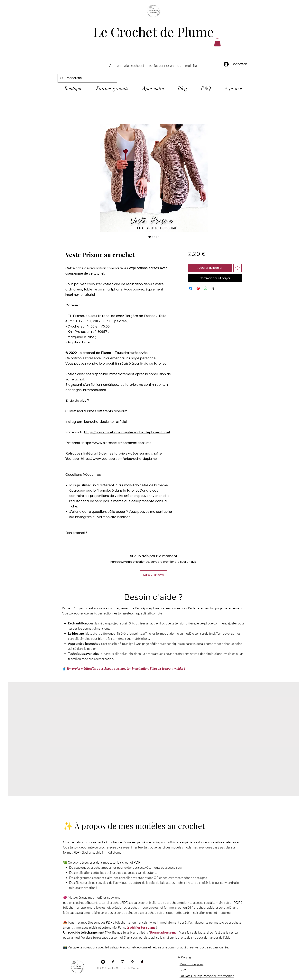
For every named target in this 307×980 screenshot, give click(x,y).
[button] (217, 42)
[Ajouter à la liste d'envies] (237, 268)
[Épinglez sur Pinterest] (198, 288)
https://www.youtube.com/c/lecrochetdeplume (119, 459)
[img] (153, 20)
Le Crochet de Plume (153, 32)
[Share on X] (213, 288)
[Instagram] (123, 962)
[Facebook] (113, 962)
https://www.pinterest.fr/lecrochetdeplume (117, 443)
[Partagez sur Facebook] (191, 288)
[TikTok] (142, 962)
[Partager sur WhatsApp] (206, 288)
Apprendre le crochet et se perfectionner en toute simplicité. (153, 65)
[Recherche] (87, 78)
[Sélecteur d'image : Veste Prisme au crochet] (150, 237)
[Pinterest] (132, 962)
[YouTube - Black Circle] (103, 962)
